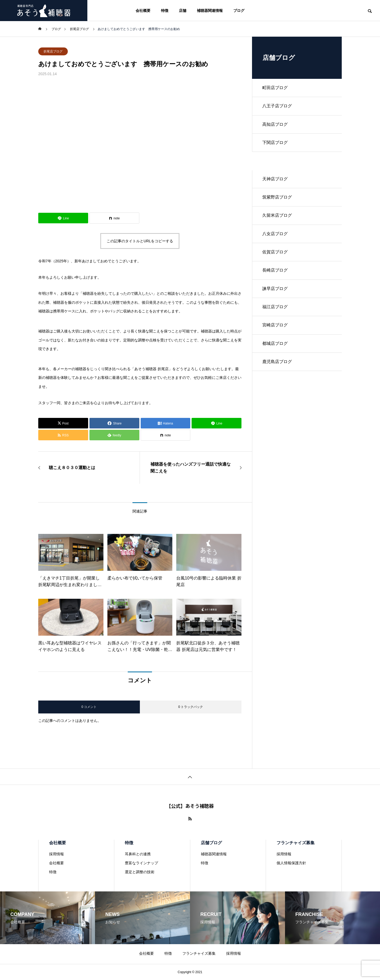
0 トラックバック (191, 707)
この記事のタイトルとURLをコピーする (140, 241)
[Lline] (63, 218)
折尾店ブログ (53, 51)
